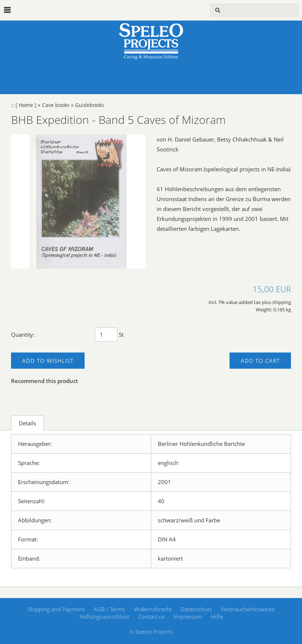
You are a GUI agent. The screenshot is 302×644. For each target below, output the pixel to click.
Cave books (56, 105)
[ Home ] (26, 105)
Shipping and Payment (56, 609)
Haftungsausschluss (104, 616)
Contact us (152, 616)
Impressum (188, 616)
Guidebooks (90, 105)
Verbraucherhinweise (248, 609)
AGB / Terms (109, 609)
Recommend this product (45, 381)
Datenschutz (196, 609)
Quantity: (23, 334)
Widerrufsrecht (153, 609)
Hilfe (217, 616)
